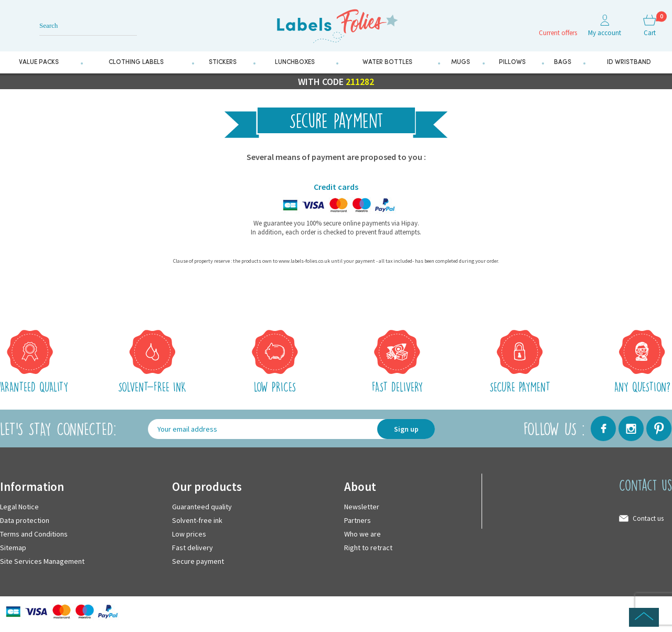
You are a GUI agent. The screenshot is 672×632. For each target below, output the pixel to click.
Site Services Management (42, 561)
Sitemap (13, 548)
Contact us (648, 518)
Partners (358, 520)
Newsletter (362, 507)
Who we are (362, 534)
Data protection (25, 520)
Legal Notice (19, 507)
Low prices (189, 534)
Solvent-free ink (197, 520)
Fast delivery (193, 548)
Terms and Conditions (34, 534)
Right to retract (368, 548)
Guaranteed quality (202, 507)
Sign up (406, 429)
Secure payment (198, 561)
